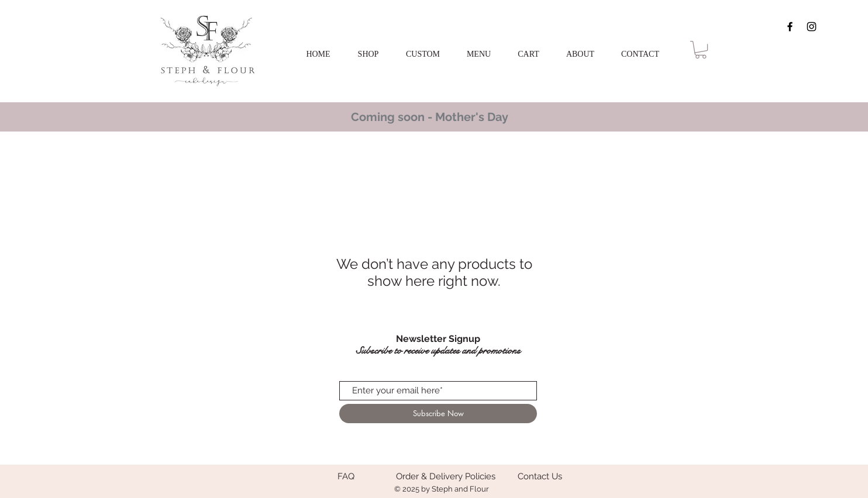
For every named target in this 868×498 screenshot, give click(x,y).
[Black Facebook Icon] (790, 27)
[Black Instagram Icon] (812, 27)
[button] (423, 54)
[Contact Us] (540, 476)
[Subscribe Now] (438, 414)
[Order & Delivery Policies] (445, 476)
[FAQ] (346, 476)
